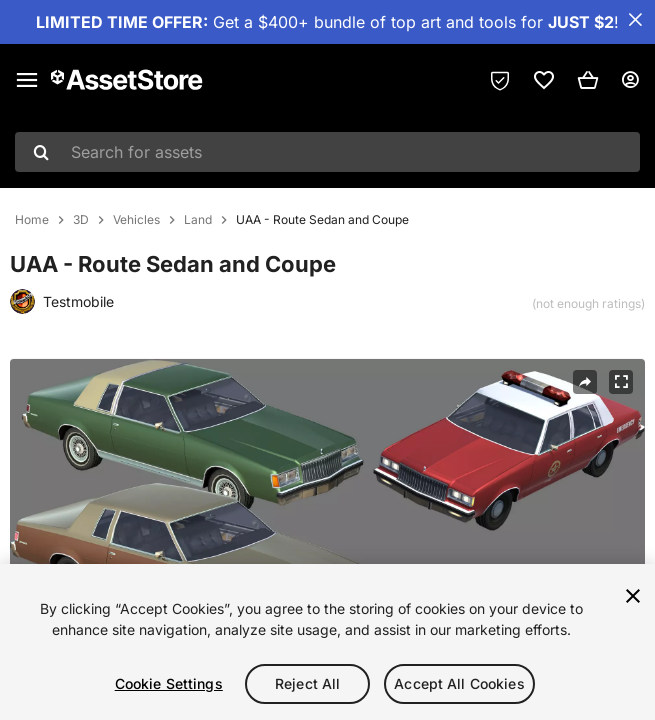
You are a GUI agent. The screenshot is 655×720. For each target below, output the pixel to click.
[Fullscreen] (621, 382)
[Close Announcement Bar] (635, 20)
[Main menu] (27, 80)
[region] (327, 642)
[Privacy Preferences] (500, 80)
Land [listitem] (198, 220)
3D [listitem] (81, 220)
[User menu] (630, 80)
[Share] (585, 382)
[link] (544, 80)
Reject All (307, 683)
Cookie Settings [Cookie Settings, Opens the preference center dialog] (169, 683)
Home (32, 220)
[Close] (633, 596)
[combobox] (327, 152)
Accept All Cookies (459, 683)
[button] (588, 80)
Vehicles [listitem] (136, 220)
